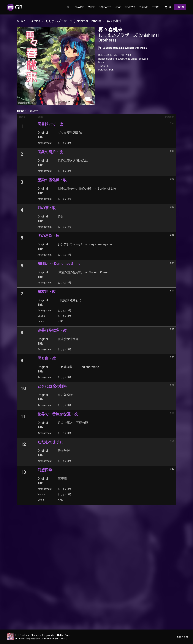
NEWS (118, 7)
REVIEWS (130, 7)
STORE (155, 7)
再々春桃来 (114, 21)
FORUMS (143, 7)
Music (21, 21)
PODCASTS (105, 7)
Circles (35, 21)
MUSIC (92, 7)
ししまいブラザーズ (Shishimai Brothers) (73, 21)
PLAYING (79, 7)
